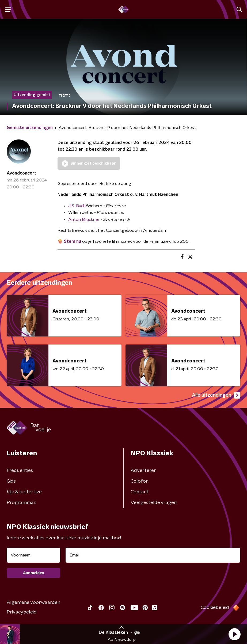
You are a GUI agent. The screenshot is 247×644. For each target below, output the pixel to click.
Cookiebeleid (215, 608)
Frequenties (20, 471)
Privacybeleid (22, 612)
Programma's (22, 503)
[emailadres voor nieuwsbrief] (153, 555)
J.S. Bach (77, 206)
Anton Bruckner (84, 219)
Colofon (140, 481)
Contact (140, 492)
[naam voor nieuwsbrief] (33, 555)
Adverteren (144, 471)
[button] (234, 634)
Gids (11, 481)
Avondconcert (22, 173)
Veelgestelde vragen (154, 503)
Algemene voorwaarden (33, 603)
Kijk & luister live (24, 492)
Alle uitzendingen (216, 395)
